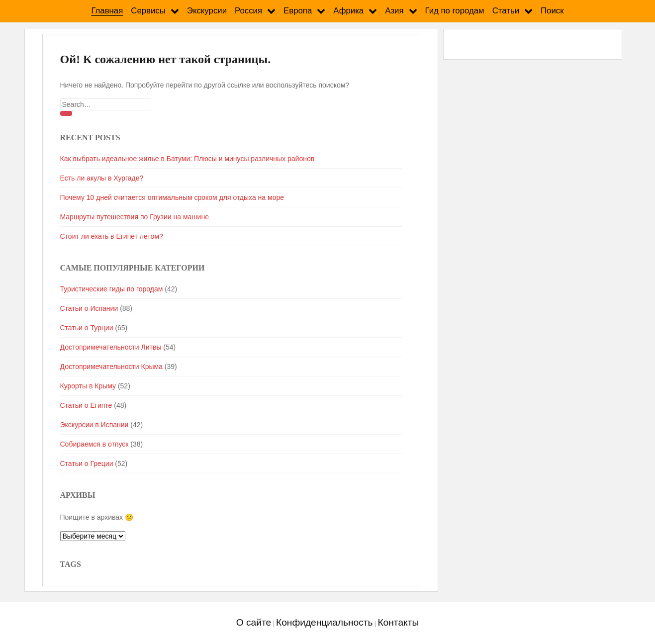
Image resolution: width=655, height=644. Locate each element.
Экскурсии (207, 11)
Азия (394, 11)
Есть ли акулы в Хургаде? (102, 178)
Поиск (552, 11)
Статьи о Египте (86, 405)
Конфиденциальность (325, 622)
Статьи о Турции (87, 328)
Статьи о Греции (87, 463)
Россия (248, 11)
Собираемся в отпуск (94, 444)
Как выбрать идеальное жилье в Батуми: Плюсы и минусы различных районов (187, 159)
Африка (348, 11)
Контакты (398, 622)
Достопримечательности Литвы (111, 347)
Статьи (506, 11)
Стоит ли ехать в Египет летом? (112, 236)
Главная (107, 11)
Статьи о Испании (89, 308)
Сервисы (148, 11)
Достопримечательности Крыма (111, 367)
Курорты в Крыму (88, 386)
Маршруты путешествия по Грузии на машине (135, 217)
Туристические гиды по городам (112, 289)
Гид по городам (455, 11)
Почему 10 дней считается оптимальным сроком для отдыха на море (172, 197)
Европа (298, 11)
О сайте (254, 622)
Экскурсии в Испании (94, 425)
